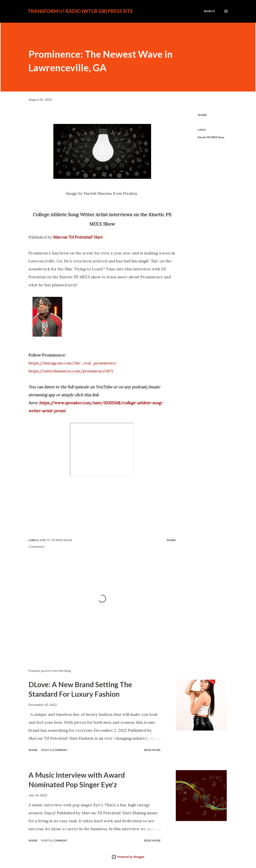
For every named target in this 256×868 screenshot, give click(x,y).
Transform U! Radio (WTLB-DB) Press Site (80, 11)
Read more (152, 750)
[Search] (209, 11)
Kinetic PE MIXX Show (211, 137)
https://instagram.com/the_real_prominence (72, 363)
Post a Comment (55, 750)
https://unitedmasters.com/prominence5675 (71, 371)
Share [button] (202, 115)
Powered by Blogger (128, 857)
